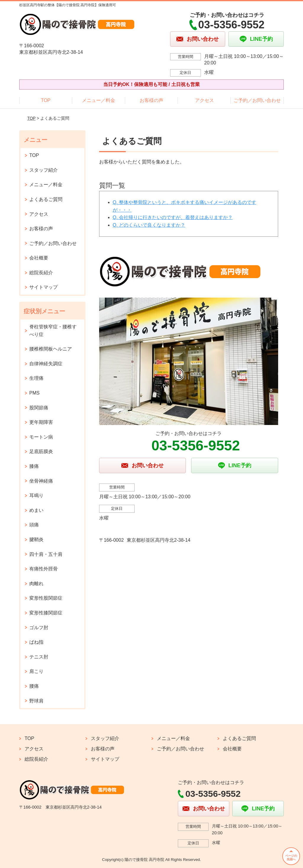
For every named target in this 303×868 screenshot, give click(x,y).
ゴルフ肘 (39, 628)
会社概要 (39, 258)
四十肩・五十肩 (46, 554)
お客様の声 (151, 100)
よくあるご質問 (46, 199)
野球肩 (36, 701)
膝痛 (34, 466)
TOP (46, 100)
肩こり (36, 671)
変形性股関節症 (46, 598)
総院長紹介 (41, 273)
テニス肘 (39, 657)
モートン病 (41, 437)
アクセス (204, 100)
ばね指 (36, 642)
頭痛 (34, 525)
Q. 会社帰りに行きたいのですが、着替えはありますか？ (173, 217)
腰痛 (34, 686)
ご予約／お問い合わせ (257, 100)
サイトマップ (43, 287)
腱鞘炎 (36, 540)
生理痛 (36, 378)
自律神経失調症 (46, 364)
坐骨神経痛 (41, 481)
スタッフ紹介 (43, 170)
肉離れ (36, 584)
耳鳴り (36, 495)
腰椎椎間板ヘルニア (51, 349)
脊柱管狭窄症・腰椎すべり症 (53, 331)
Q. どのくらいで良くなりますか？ (149, 225)
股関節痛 (39, 408)
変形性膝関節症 (46, 613)
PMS (34, 393)
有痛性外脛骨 (43, 569)
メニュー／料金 (99, 100)
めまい (36, 510)
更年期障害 (41, 422)
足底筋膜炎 (41, 451)
